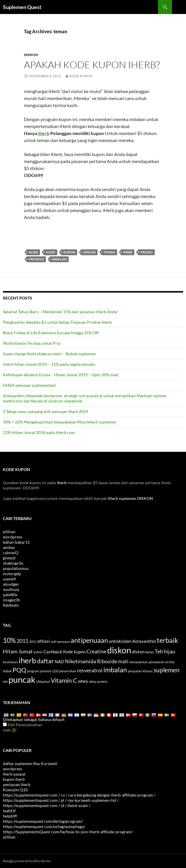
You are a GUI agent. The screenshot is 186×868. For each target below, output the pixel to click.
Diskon (31, 55)
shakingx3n (13, 563)
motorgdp (12, 574)
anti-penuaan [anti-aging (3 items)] (60, 642)
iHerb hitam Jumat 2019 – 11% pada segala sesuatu (49, 364)
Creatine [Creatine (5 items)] (96, 651)
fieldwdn (11, 605)
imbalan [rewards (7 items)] (115, 670)
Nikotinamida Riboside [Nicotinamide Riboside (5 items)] (91, 661)
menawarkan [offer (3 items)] (139, 662)
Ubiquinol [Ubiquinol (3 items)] (43, 681)
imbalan (59, 259)
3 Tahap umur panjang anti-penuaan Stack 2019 (46, 411)
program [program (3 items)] (33, 671)
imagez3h (12, 600)
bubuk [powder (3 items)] (7, 671)
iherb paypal (14, 774)
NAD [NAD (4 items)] (59, 661)
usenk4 (9, 579)
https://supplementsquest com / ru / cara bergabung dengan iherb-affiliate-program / (79, 795)
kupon (69, 252)
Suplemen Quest (22, 7)
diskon (89, 252)
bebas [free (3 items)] (150, 652)
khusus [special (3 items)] (148, 671)
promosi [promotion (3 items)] (46, 671)
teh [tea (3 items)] (5, 681)
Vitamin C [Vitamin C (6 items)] (64, 680)
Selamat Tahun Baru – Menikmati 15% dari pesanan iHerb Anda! (61, 312)
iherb (44, 133)
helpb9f (10, 816)
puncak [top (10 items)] (22, 679)
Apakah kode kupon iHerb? (92, 65)
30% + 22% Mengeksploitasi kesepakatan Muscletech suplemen (60, 422)
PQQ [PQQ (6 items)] (19, 670)
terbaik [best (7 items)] (167, 640)
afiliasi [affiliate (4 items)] (44, 641)
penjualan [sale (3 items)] (135, 671)
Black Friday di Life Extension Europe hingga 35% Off (51, 333)
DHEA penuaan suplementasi (29, 385)
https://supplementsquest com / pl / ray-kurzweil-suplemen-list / (61, 800)
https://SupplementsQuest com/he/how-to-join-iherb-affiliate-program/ (68, 832)
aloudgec (11, 584)
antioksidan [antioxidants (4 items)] (120, 641)
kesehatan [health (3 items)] (10, 662)
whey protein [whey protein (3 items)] (98, 681)
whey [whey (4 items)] (83, 681)
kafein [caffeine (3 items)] (38, 652)
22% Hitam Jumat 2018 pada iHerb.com (39, 432)
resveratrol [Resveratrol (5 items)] (90, 670)
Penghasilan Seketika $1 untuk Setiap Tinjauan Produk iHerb (57, 322)
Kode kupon (81, 76)
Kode (51, 252)
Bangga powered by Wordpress (27, 861)
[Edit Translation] (5, 724)
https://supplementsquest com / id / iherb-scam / (47, 805)
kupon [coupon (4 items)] (80, 652)
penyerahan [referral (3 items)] (68, 671)
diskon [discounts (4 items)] (138, 652)
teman (109, 252)
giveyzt (9, 558)
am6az (9, 547)
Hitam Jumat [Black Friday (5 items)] (18, 651)
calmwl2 (11, 553)
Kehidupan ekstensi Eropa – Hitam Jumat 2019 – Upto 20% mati (61, 375)
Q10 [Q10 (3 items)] (55, 671)
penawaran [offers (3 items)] (157, 662)
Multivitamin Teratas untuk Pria (32, 343)
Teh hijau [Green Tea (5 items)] (165, 651)
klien (33, 252)
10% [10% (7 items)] (9, 640)
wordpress (13, 537)
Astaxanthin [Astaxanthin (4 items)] (144, 641)
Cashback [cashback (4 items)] (53, 652)
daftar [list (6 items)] (45, 661)
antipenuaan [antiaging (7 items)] (89, 640)
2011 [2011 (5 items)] (22, 641)
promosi (36, 259)
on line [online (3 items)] (170, 662)
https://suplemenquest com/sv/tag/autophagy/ (44, 826)
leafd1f (9, 811)
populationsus (16, 568)
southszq (11, 589)
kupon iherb (14, 779)
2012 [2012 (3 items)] (33, 642)
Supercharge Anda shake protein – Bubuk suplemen (49, 354)
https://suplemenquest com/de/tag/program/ (43, 821)
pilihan (9, 532)
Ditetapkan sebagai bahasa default (34, 719)
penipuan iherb (17, 784)
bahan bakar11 (16, 542)
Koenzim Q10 (15, 790)
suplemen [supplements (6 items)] (167, 670)
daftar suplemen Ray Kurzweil (30, 763)
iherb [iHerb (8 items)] (27, 660)
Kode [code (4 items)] (68, 652)
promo (147, 252)
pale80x (10, 595)
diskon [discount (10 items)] (119, 650)
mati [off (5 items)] (123, 661)
